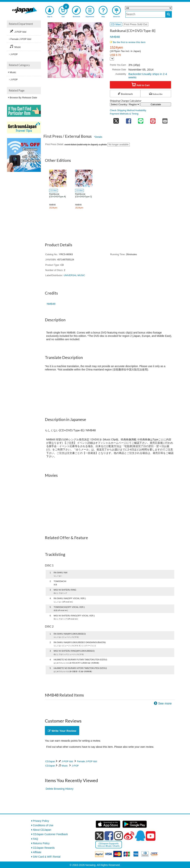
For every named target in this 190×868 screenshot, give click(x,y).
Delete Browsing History (59, 789)
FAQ (35, 839)
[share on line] (141, 120)
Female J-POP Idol (87, 761)
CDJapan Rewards (44, 848)
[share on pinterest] (153, 120)
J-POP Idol (67, 761)
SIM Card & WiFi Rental (47, 857)
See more (165, 703)
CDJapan (50, 761)
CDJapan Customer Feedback (50, 834)
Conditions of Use (43, 825)
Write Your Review (62, 731)
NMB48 (115, 37)
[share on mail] (165, 120)
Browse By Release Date (23, 98)
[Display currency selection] (112, 59)
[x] (99, 836)
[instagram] (119, 836)
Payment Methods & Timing (124, 114)
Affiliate (37, 852)
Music (65, 766)
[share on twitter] (116, 120)
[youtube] (151, 836)
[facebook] (109, 836)
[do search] (169, 14)
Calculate (156, 104)
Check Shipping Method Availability (128, 110)
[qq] (140, 836)
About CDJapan (42, 830)
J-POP (75, 766)
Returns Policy (41, 843)
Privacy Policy (41, 821)
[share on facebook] (129, 120)
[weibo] (129, 836)
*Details (98, 137)
